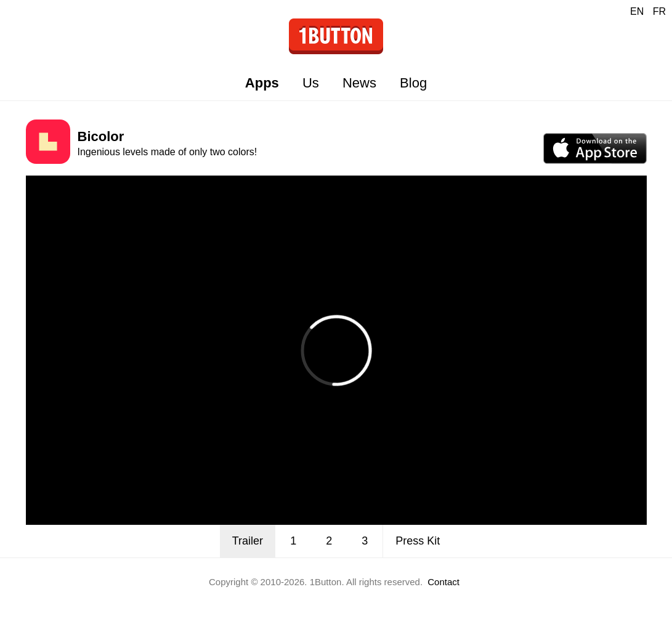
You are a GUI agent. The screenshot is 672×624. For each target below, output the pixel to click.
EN (637, 11)
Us (311, 83)
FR (659, 11)
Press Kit (418, 541)
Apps (262, 83)
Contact (443, 582)
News (359, 83)
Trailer (248, 541)
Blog (413, 83)
